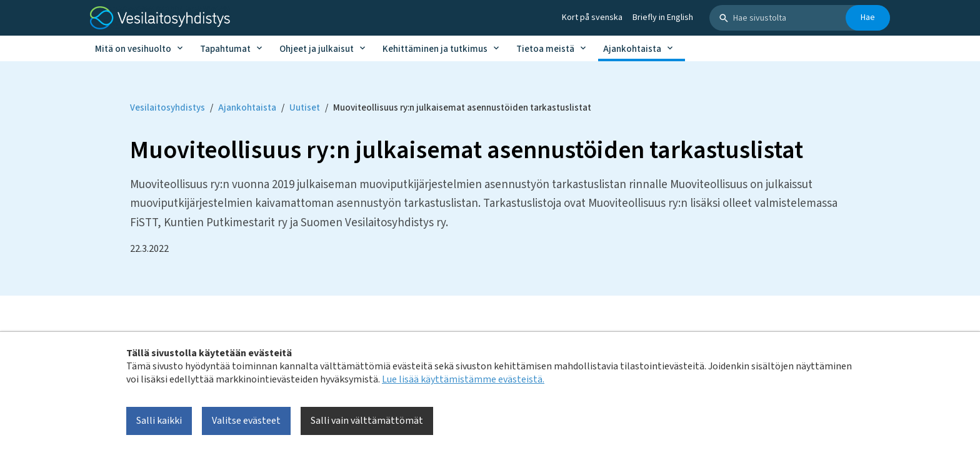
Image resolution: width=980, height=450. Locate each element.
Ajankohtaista (632, 49)
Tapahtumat (225, 49)
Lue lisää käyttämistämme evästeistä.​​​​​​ (463, 379)
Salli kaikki (159, 421)
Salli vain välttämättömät (367, 421)
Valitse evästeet (246, 421)
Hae (868, 17)
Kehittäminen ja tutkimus (435, 49)
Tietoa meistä (545, 49)
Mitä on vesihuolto (133, 49)
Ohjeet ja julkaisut (317, 49)
